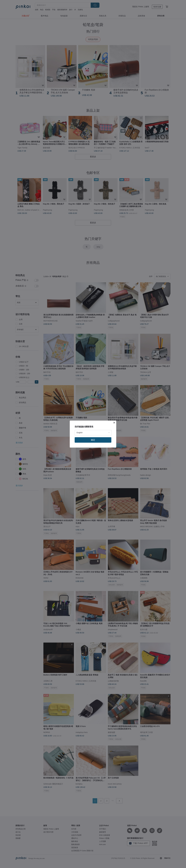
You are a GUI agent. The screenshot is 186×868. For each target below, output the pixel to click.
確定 (93, 440)
